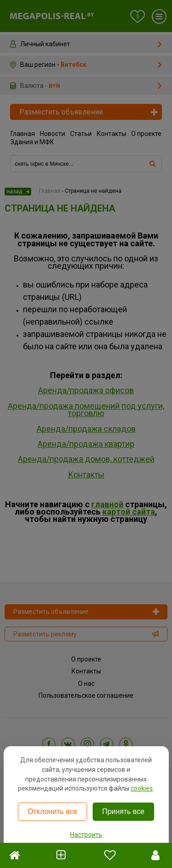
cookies (142, 788)
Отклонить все (52, 811)
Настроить (86, 835)
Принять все (123, 811)
